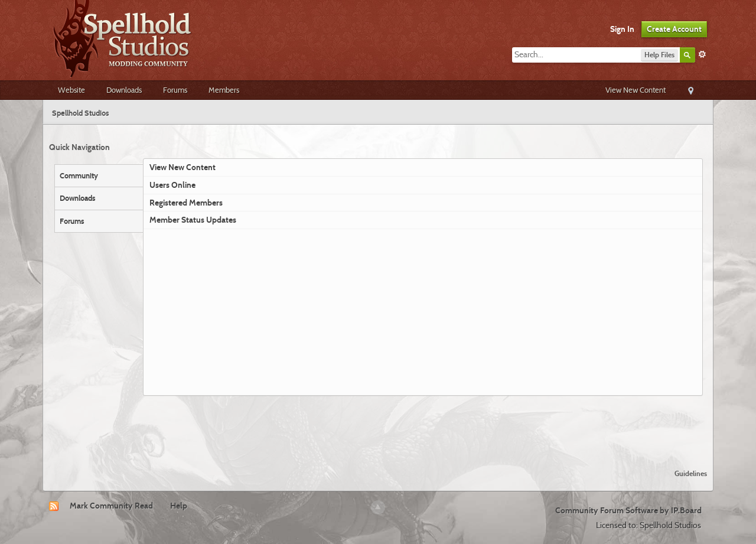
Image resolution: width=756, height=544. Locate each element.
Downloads (124, 90)
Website (71, 90)
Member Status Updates (193, 220)
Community (79, 175)
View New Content (636, 90)
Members (224, 90)
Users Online (172, 185)
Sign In (622, 29)
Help (179, 506)
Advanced (702, 54)
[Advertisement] (378, 428)
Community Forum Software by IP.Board (628, 510)
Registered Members (186, 203)
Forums (175, 90)
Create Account (674, 29)
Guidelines (691, 473)
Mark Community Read (111, 506)
